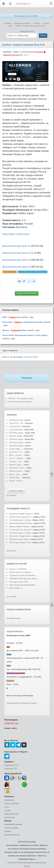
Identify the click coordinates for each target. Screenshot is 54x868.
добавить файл (16, 491)
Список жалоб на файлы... (21, 572)
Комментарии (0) (14, 703)
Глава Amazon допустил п (20, 517)
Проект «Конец (16, 481)
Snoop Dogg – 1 (16, 449)
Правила (8, 831)
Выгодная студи (16, 420)
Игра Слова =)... (16, 588)
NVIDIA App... (15, 478)
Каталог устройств (12, 804)
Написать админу (11, 828)
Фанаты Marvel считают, (20, 527)
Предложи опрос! (29, 703)
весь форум (11, 597)
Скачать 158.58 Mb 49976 (27, 293)
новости (25, 509)
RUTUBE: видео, (16, 433)
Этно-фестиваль (16, 442)
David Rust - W (15, 452)
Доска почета (10, 817)
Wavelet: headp (16, 436)
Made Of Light (15, 465)
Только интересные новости (20, 402)
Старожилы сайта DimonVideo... (23, 575)
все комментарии (14, 618)
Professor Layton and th (19, 539)
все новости (11, 551)
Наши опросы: (15, 631)
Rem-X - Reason (16, 458)
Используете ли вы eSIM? (26, 16)
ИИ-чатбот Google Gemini (20, 536)
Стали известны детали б (20, 530)
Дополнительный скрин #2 (16, 253)
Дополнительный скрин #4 (16, 267)
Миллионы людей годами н (21, 514)
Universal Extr (15, 426)
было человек (31, 357)
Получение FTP (11, 769)
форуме (22, 564)
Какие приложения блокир (21, 523)
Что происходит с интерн (20, 520)
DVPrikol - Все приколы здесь (21, 398)
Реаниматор (9, 800)
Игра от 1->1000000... (19, 569)
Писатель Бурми (16, 446)
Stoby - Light (15, 474)
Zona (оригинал (16, 430)
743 (25, 55)
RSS (32, 31)
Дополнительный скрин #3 (16, 260)
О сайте (7, 810)
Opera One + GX (16, 423)
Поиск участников (11, 814)
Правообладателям (12, 835)
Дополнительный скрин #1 (16, 246)
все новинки (11, 495)
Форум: (33, 272)
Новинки (12, 415)
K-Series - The (15, 462)
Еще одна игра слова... (19, 582)
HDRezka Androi (16, 439)
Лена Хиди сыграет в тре (20, 542)
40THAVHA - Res (16, 468)
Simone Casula (16, 471)
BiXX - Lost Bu (15, 455)
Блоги (7, 807)
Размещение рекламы (13, 824)
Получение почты (11, 765)
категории (24, 31)
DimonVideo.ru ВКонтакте (16, 234)
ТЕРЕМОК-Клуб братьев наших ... (24, 579)
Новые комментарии (19, 610)
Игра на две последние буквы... (23, 585)
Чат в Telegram (10, 272)
